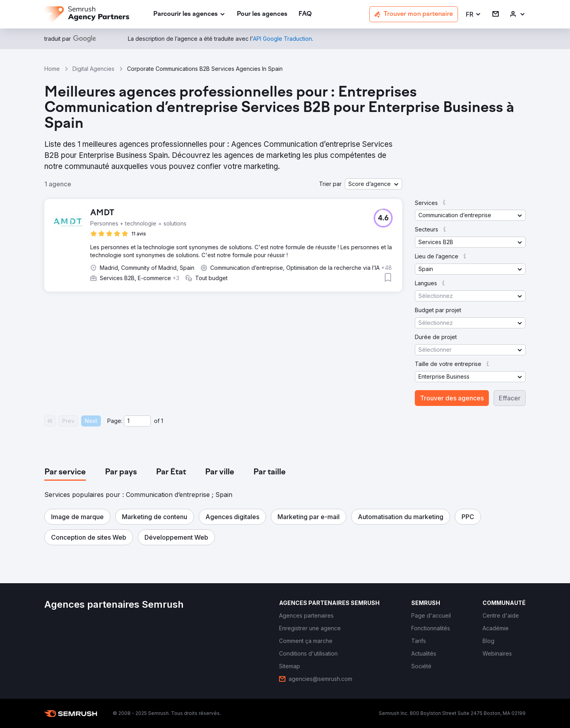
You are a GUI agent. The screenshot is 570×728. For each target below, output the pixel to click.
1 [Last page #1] (162, 421)
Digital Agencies (93, 69)
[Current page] (137, 421)
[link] (262, 14)
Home (52, 69)
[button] (474, 14)
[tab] (65, 472)
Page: (115, 421)
